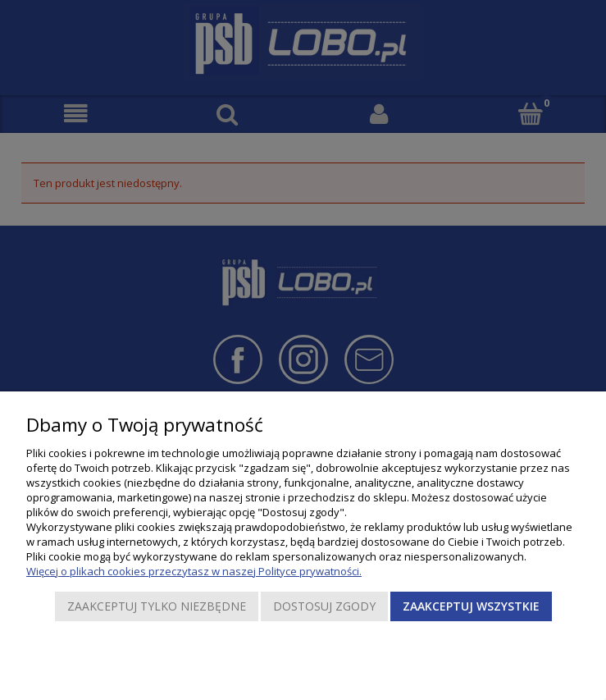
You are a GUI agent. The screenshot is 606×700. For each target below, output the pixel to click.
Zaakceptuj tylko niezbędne (157, 606)
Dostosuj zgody (324, 606)
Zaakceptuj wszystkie (471, 606)
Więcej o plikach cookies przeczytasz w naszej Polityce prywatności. (194, 571)
